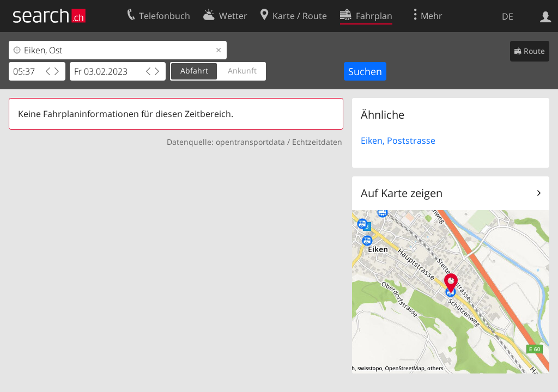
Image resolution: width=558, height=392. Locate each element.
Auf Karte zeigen (402, 193)
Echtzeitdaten (317, 142)
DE (508, 16)
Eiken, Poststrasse (398, 140)
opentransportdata (250, 142)
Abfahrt (194, 71)
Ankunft (242, 71)
